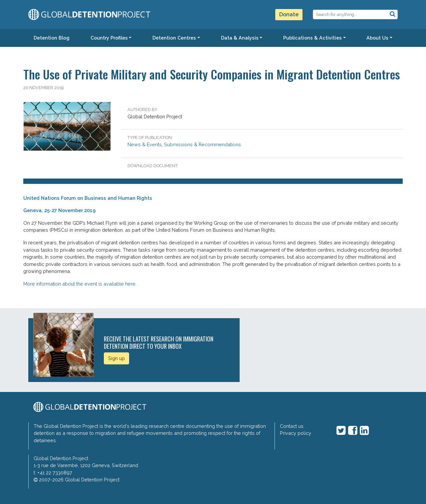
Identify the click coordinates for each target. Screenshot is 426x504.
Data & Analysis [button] (240, 38)
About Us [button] (377, 38)
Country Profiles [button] (109, 38)
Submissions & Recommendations (203, 144)
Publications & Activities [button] (313, 38)
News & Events (145, 144)
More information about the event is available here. (80, 284)
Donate (289, 14)
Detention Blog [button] (52, 38)
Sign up (116, 358)
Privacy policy (296, 433)
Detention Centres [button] (174, 38)
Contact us (292, 426)
